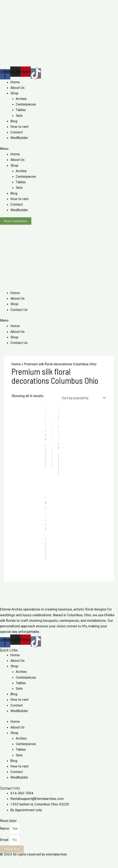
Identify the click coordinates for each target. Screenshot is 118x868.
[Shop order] (83, 398)
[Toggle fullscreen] (22, 860)
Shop (14, 93)
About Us (18, 88)
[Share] (13, 860)
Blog (14, 121)
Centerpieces (26, 104)
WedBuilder (19, 138)
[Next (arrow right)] (13, 866)
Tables (21, 110)
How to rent (19, 127)
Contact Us (19, 310)
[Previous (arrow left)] (4, 866)
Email (5, 840)
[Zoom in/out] (31, 860)
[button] (59, 149)
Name (5, 828)
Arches (21, 99)
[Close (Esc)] (4, 860)
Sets (19, 116)
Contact (17, 132)
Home (15, 82)
